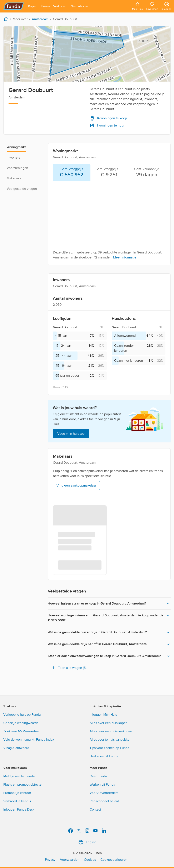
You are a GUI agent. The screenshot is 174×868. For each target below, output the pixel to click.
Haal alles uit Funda (104, 756)
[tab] (72, 173)
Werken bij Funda (102, 785)
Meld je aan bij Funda (19, 776)
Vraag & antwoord (16, 748)
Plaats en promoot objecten (23, 785)
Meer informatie (125, 257)
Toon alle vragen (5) (69, 668)
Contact (95, 810)
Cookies (90, 860)
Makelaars (14, 178)
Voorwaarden (70, 860)
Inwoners (13, 158)
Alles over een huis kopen (109, 723)
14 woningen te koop (108, 118)
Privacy (50, 860)
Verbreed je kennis (17, 801)
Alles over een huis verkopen (111, 731)
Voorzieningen (17, 168)
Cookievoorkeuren (114, 860)
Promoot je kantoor (17, 793)
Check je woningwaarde (21, 723)
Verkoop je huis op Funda (22, 715)
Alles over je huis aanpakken (110, 740)
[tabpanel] (109, 222)
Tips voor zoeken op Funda (109, 748)
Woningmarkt (16, 147)
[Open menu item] (33, 6)
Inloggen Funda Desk (19, 810)
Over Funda (98, 776)
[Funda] (14, 6)
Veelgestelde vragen (22, 189)
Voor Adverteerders (104, 793)
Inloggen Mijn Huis (103, 715)
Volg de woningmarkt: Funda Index (29, 740)
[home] (7, 19)
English (87, 842)
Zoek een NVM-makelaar (21, 731)
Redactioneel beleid (104, 801)
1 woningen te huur (107, 125)
